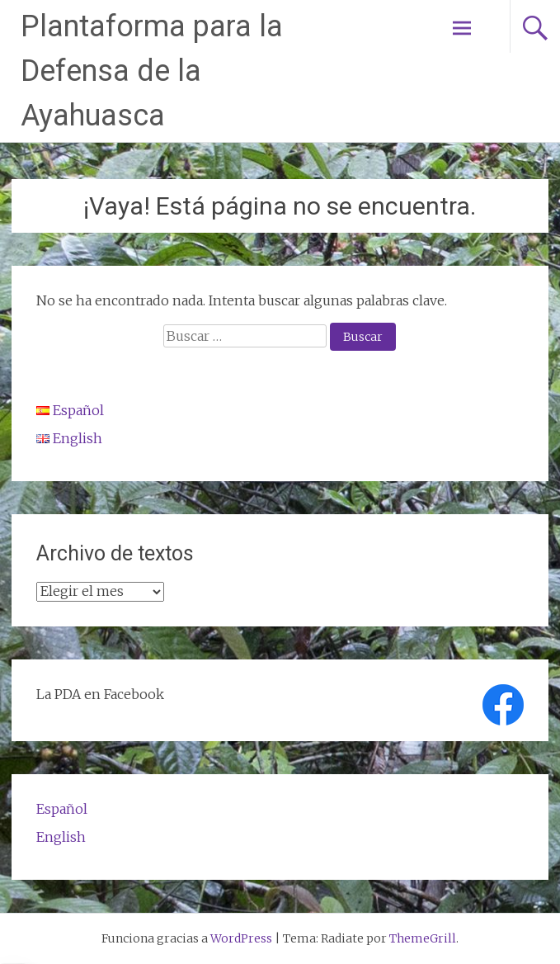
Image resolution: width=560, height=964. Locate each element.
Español (62, 809)
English (61, 837)
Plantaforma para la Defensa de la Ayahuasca (152, 71)
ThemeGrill (423, 938)
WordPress (241, 938)
